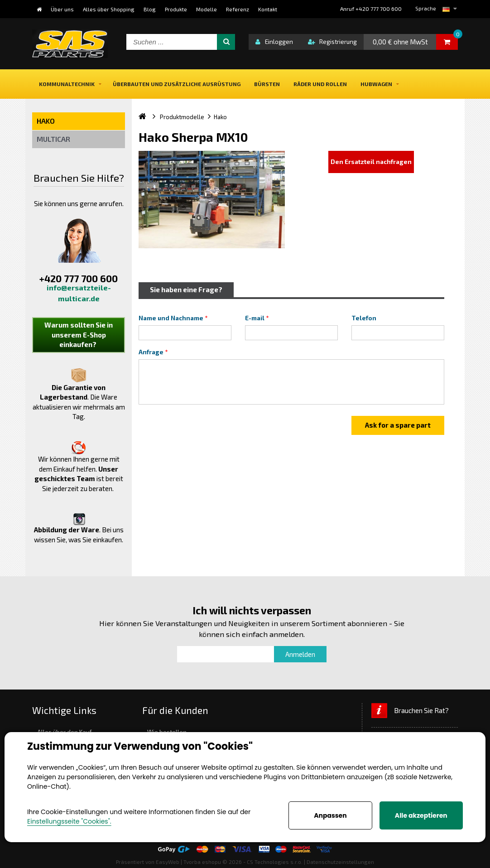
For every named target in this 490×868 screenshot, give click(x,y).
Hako (46, 121)
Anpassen (330, 815)
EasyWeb (168, 862)
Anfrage (151, 352)
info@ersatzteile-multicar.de (79, 293)
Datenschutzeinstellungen (340, 862)
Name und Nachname (171, 318)
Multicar (53, 139)
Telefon (364, 318)
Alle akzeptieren (421, 815)
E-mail (255, 318)
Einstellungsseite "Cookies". (69, 821)
